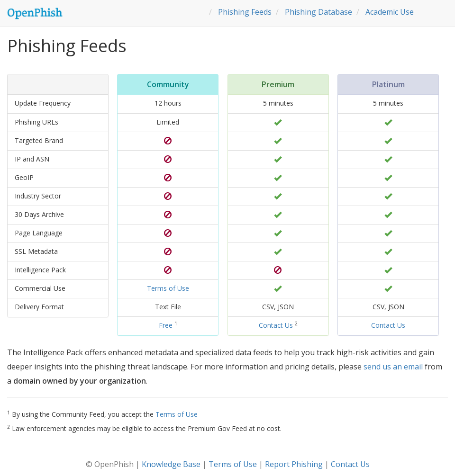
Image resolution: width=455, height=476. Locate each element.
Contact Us (276, 325)
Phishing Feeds (245, 12)
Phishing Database (318, 12)
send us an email (393, 367)
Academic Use (390, 12)
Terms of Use (168, 288)
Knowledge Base (171, 464)
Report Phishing (294, 464)
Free (166, 325)
